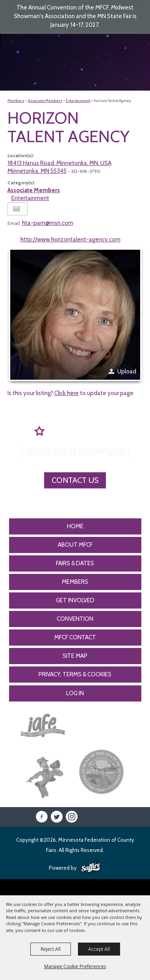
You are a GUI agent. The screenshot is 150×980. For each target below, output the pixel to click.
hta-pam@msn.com (48, 223)
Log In (75, 693)
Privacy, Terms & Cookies (75, 674)
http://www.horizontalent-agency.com (70, 239)
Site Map (75, 656)
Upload (127, 371)
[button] (75, 315)
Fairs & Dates (75, 563)
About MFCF (75, 545)
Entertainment (78, 101)
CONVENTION (75, 619)
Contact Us (75, 480)
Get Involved (75, 600)
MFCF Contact (75, 637)
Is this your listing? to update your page (70, 393)
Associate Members (45, 101)
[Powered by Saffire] (91, 867)
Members (16, 101)
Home (75, 526)
